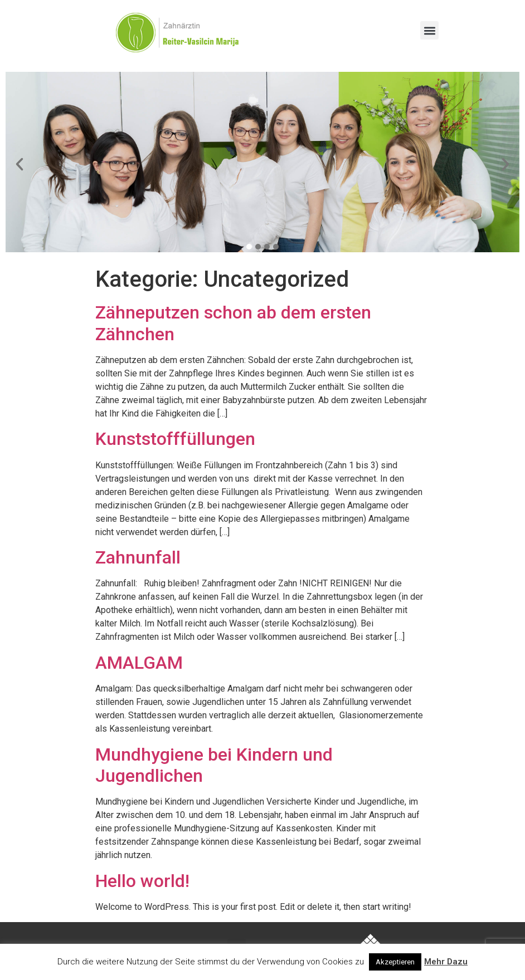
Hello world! (142, 881)
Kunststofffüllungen (175, 439)
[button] (429, 30)
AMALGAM (139, 663)
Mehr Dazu (446, 962)
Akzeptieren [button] (395, 962)
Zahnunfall (138, 557)
